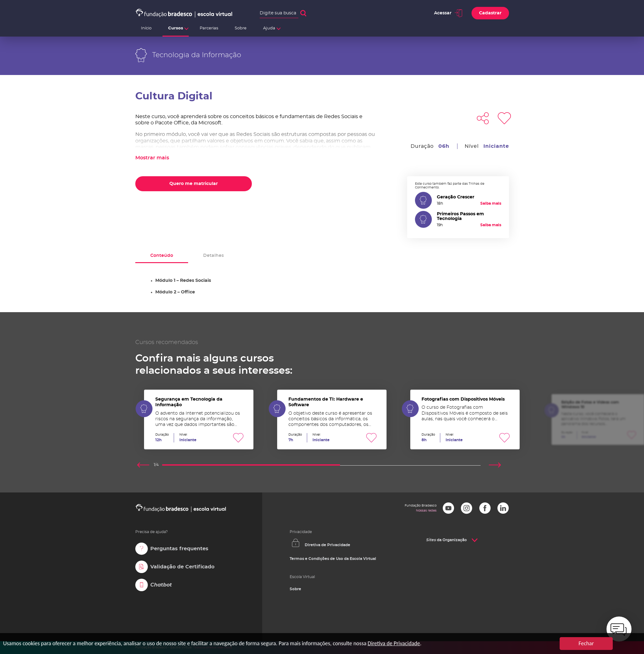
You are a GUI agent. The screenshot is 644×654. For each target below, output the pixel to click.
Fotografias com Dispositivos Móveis (465, 419)
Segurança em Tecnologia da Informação (199, 419)
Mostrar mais (152, 158)
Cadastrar (490, 13)
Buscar (303, 13)
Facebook (485, 508)
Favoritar (504, 118)
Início (146, 28)
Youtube (448, 508)
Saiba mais (491, 203)
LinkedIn (503, 508)
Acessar (443, 13)
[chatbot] (619, 629)
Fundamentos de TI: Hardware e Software (332, 419)
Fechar (586, 643)
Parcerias (209, 28)
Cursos (176, 28)
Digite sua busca (278, 13)
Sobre (241, 28)
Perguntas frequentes (179, 549)
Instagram (467, 508)
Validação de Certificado (182, 567)
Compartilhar (483, 118)
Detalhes (213, 256)
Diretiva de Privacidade (327, 545)
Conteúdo (162, 256)
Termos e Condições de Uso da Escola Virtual (333, 559)
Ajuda (269, 28)
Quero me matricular (194, 184)
